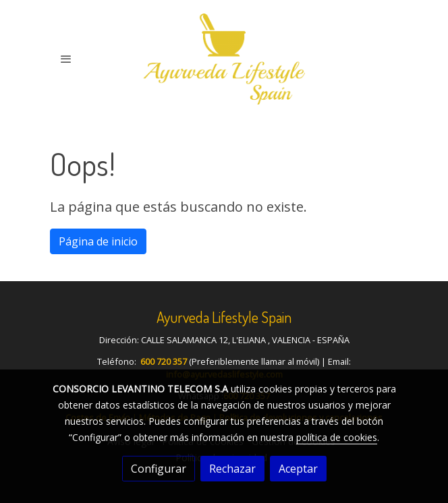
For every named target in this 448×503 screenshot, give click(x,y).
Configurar (159, 469)
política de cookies (337, 437)
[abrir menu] (66, 59)
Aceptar (298, 469)
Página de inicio (98, 241)
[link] (224, 59)
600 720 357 (164, 361)
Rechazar (232, 469)
